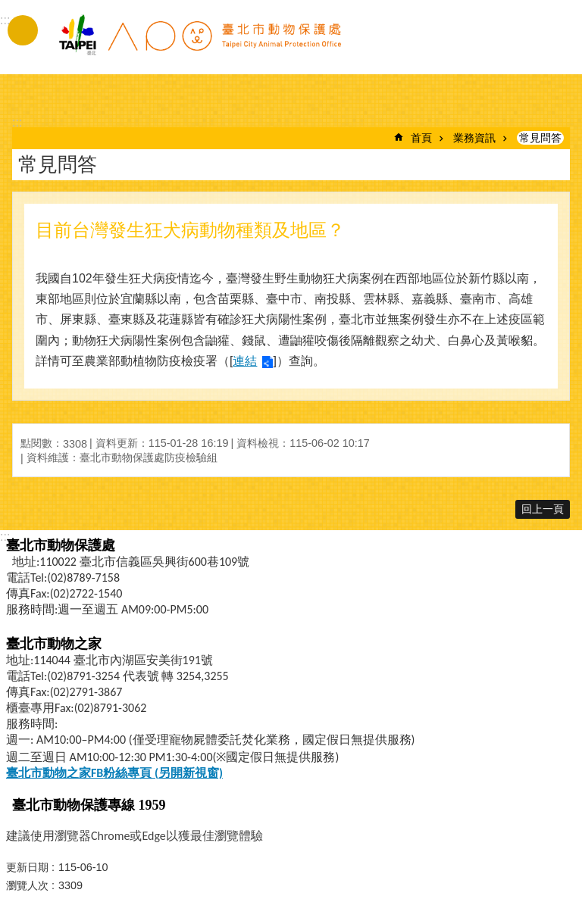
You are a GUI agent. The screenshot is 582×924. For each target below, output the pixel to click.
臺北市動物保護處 (199, 44)
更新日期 (27, 867)
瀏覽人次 (27, 885)
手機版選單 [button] (23, 30)
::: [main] (17, 122)
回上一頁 (543, 509)
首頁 (421, 138)
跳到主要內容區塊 (8, 8)
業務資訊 (474, 138)
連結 (245, 361)
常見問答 (540, 138)
